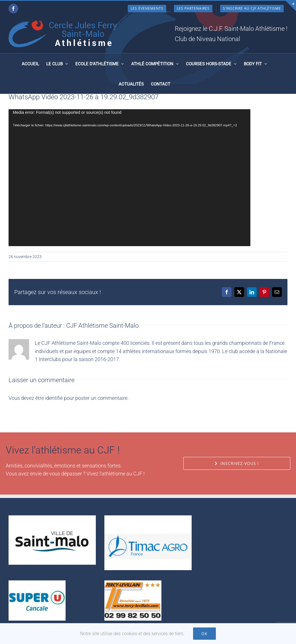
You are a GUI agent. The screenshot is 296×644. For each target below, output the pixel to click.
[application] (129, 178)
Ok (204, 634)
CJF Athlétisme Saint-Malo (102, 326)
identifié (54, 398)
